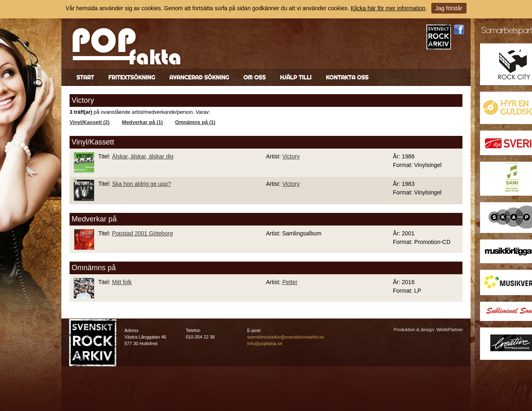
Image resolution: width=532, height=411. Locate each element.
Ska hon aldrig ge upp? (142, 184)
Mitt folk (122, 282)
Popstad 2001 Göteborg (143, 233)
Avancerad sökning (199, 77)
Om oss (255, 77)
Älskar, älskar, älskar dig (143, 156)
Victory (291, 156)
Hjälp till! (296, 77)
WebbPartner (450, 330)
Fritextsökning (132, 77)
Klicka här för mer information (388, 8)
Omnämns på (94, 268)
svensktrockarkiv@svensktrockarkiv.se (286, 337)
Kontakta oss (347, 77)
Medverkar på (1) (142, 122)
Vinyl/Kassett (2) (90, 122)
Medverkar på (94, 219)
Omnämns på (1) (195, 122)
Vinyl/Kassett (93, 142)
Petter (290, 282)
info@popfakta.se (265, 343)
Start (85, 77)
